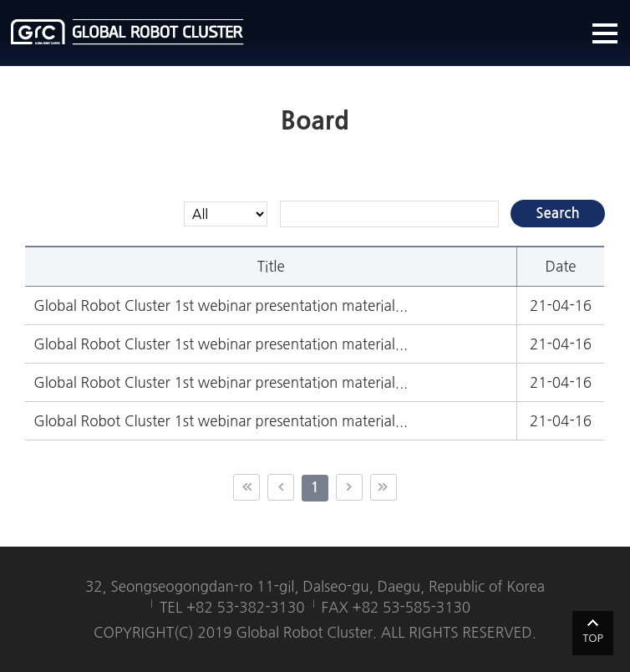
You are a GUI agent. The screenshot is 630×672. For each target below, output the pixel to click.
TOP (593, 638)
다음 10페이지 (349, 487)
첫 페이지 (246, 487)
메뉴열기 (605, 33)
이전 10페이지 (281, 487)
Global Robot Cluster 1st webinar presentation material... (221, 305)
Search (558, 214)
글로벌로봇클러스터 (127, 32)
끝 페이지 (384, 487)
